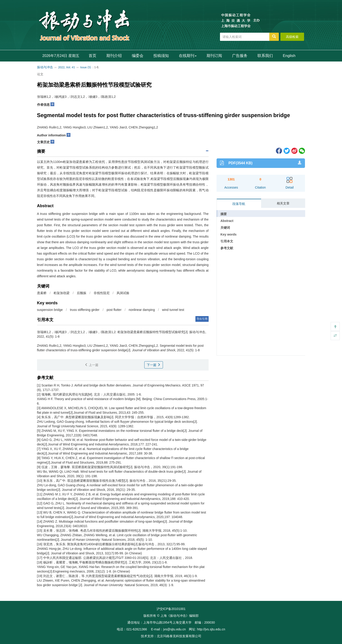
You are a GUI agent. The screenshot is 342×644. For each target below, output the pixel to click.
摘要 (224, 214)
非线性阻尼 (102, 293)
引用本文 (227, 241)
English (289, 56)
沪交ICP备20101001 (171, 609)
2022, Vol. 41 (67, 67)
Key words (228, 234)
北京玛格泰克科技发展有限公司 (179, 636)
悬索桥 (42, 293)
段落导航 (239, 204)
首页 (92, 56)
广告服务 (240, 56)
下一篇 (154, 365)
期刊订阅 (214, 56)
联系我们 (265, 56)
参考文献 (227, 248)
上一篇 (92, 365)
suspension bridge (50, 310)
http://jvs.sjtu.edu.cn (211, 629)
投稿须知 (161, 56)
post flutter (114, 310)
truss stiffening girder (85, 310)
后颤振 (82, 293)
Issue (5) (86, 67)
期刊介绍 (114, 56)
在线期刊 (188, 56)
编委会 (138, 56)
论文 (40, 74)
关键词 (225, 228)
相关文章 (283, 203)
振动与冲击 (45, 67)
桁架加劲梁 (62, 293)
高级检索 (292, 37)
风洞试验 (123, 293)
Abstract (227, 221)
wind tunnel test (173, 310)
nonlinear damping (142, 310)
